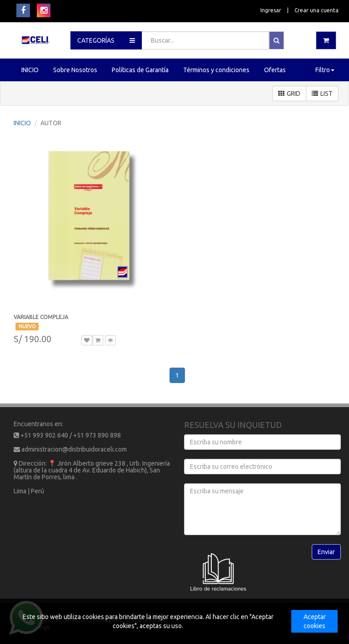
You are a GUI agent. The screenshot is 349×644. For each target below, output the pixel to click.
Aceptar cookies (315, 621)
